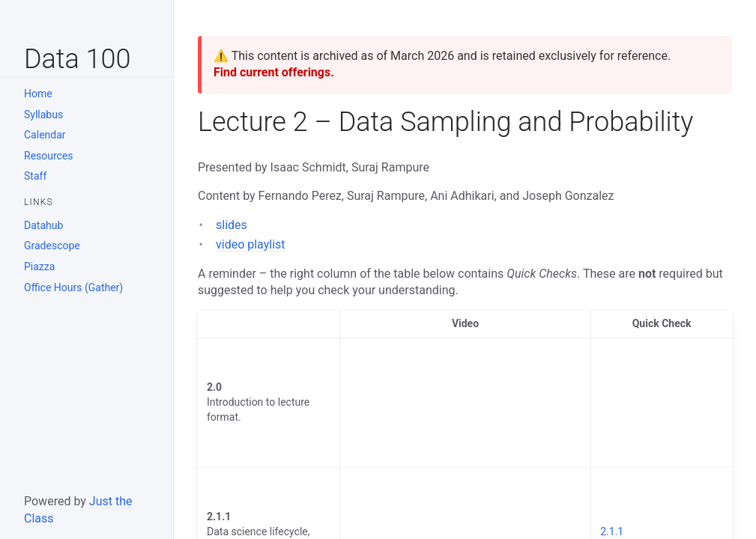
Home (38, 94)
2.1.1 (612, 532)
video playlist (251, 244)
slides (232, 225)
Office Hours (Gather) (73, 287)
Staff (35, 176)
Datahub (43, 225)
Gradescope (52, 246)
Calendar (45, 135)
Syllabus (43, 115)
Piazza (39, 267)
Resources (49, 156)
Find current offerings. (274, 72)
